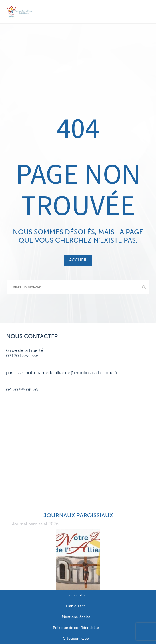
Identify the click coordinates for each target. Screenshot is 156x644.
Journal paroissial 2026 (35, 524)
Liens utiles (76, 595)
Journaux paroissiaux (78, 515)
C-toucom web (76, 638)
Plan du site (76, 606)
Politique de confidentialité (76, 628)
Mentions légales (76, 617)
